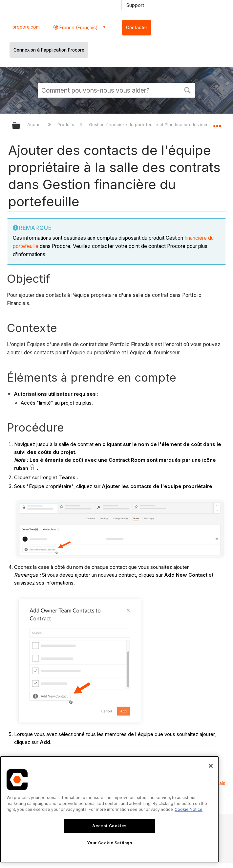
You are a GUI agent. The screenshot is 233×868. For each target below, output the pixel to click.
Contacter (137, 28)
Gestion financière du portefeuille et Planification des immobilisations (161, 124)
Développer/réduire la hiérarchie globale (20, 126)
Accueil (36, 124)
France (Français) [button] (78, 27)
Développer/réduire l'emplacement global (217, 123)
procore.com (26, 27)
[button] (187, 90)
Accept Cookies (109, 826)
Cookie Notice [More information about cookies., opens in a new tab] (189, 809)
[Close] (211, 766)
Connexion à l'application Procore (49, 50)
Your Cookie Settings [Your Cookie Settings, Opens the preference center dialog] (110, 843)
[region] (109, 809)
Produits (66, 124)
